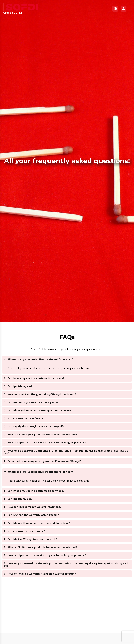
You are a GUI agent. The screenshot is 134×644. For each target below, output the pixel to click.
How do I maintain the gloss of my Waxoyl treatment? (42, 394)
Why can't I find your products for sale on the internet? (42, 434)
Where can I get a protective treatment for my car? (40, 359)
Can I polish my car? (20, 386)
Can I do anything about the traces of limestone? (39, 523)
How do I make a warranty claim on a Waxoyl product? (42, 574)
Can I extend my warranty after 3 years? (33, 402)
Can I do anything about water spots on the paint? (39, 410)
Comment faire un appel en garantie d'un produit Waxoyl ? (44, 461)
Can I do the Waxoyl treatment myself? (32, 539)
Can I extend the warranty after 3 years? (33, 515)
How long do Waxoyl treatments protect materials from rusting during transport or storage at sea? (66, 452)
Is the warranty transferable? (26, 418)
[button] (131, 9)
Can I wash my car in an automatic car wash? (36, 378)
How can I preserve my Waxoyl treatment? (34, 507)
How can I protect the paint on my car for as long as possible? (47, 443)
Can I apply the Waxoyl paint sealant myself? (36, 426)
